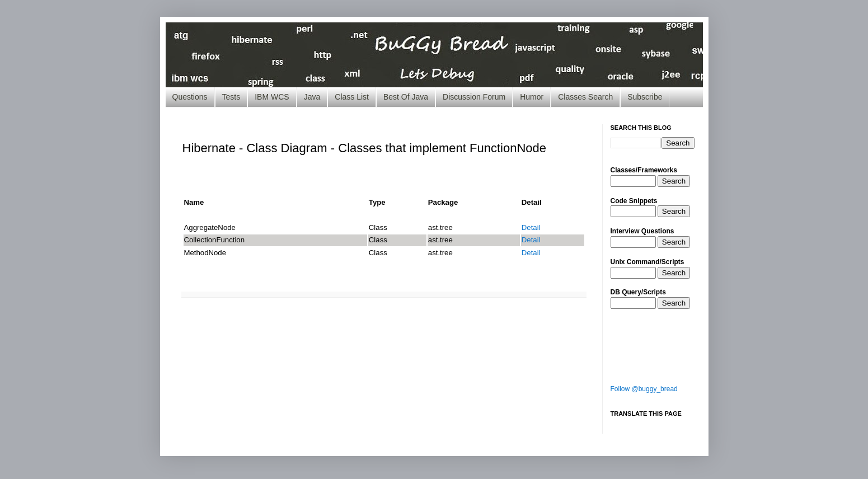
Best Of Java (406, 97)
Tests (231, 97)
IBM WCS (272, 97)
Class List (352, 97)
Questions (190, 97)
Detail (531, 227)
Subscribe (645, 97)
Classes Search (585, 97)
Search (674, 181)
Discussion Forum (474, 97)
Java (312, 97)
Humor (532, 97)
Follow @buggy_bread (644, 389)
